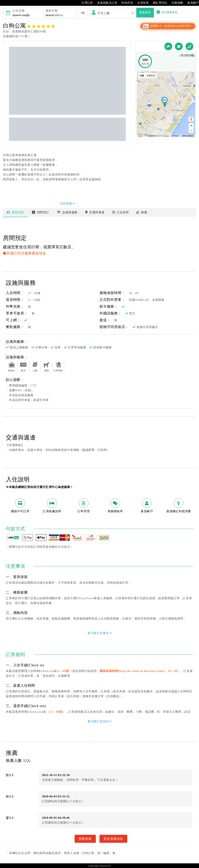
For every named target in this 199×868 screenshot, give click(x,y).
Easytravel (105, 866)
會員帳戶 (191, 3)
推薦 (142, 212)
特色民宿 (125, 3)
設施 (67, 212)
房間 (41, 212)
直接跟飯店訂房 (105, 3)
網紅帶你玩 (158, 3)
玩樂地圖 (175, 3)
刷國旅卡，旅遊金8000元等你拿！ (168, 26)
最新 (15, 212)
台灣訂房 (85, 3)
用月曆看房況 (167, 12)
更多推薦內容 (113, 839)
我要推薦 (85, 839)
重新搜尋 (145, 13)
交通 (95, 212)
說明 (121, 212)
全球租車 (141, 3)
